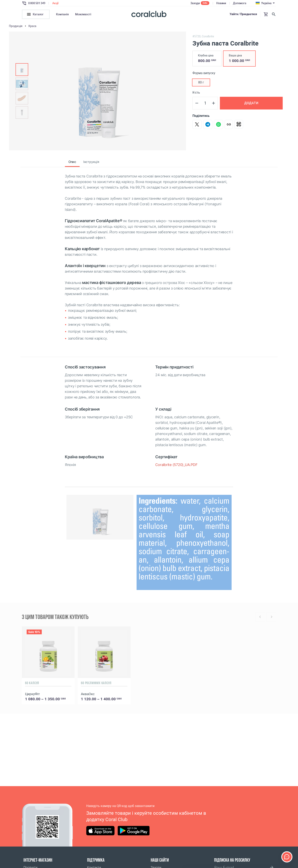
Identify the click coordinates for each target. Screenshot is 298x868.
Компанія (62, 14)
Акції (55, 3)
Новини (221, 3)
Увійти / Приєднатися (243, 14)
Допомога (240, 3)
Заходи (195, 3)
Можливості (83, 14)
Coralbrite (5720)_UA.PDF (176, 466)
